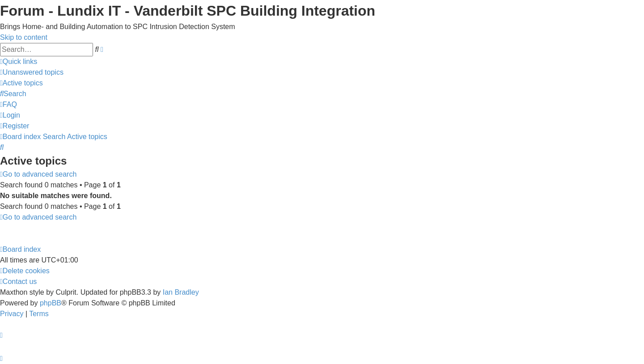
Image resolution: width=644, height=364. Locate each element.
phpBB (51, 303)
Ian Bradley (181, 292)
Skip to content (24, 37)
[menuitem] (32, 72)
